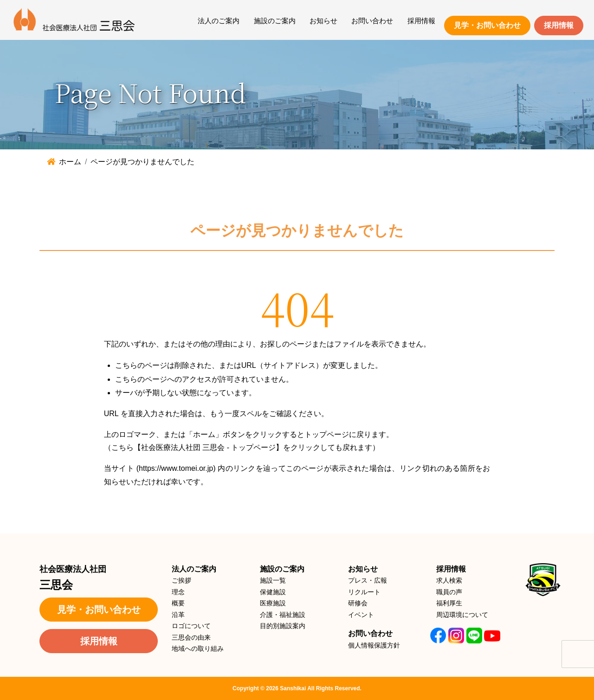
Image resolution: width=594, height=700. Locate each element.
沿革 (178, 615)
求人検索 (449, 580)
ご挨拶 (181, 580)
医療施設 (273, 603)
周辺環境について (462, 615)
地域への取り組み (198, 649)
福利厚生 (449, 603)
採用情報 (421, 21)
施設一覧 (273, 580)
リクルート (364, 592)
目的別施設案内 (283, 626)
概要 (178, 603)
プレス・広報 (368, 580)
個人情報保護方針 (374, 645)
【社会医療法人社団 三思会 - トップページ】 (209, 447)
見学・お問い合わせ (487, 25)
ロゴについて (191, 626)
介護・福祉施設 (283, 615)
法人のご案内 (219, 21)
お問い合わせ (372, 21)
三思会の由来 (191, 637)
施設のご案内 (275, 21)
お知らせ (323, 21)
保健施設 (273, 592)
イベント (361, 615)
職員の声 (449, 592)
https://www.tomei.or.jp (176, 468)
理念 (178, 592)
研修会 (358, 603)
